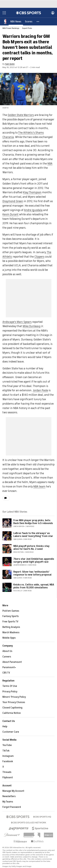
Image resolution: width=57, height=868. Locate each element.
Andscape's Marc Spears (17, 322)
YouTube (7, 745)
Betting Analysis (11, 627)
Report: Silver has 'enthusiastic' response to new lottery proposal (32, 573)
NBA (50, 164)
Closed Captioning (12, 708)
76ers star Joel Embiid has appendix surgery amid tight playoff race (34, 560)
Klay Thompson (32, 192)
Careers (7, 657)
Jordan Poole (40, 390)
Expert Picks (27, 28)
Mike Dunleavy (32, 326)
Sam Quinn (10, 64)
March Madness (11, 632)
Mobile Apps (9, 638)
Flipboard (8, 777)
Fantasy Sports (11, 616)
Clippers (39, 257)
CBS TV (6, 673)
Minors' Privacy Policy (14, 697)
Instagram (8, 756)
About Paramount (12, 662)
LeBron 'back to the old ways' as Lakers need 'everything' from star (33, 535)
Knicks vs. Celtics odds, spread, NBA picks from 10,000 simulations (34, 586)
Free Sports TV (10, 622)
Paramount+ (9, 667)
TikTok (6, 751)
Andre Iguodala (33, 210)
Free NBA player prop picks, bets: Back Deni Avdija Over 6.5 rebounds (33, 522)
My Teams (8, 802)
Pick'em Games (11, 611)
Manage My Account (13, 791)
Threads (7, 772)
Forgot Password (12, 807)
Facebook (8, 761)
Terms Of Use (10, 686)
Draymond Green (13, 201)
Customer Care (11, 732)
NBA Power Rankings (11, 28)
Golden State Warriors (21, 115)
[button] (38, 21)
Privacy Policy (10, 692)
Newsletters (9, 796)
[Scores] (29, 21)
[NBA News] (16, 21)
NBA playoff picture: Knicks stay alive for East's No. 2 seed (31, 548)
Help (5, 726)
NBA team (39, 487)
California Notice (12, 713)
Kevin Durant (10, 214)
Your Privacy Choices (14, 702)
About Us (7, 651)
